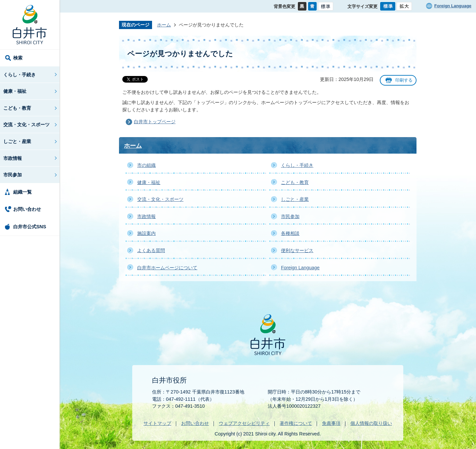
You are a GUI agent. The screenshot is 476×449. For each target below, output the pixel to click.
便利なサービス (297, 250)
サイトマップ (157, 423)
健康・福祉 (15, 91)
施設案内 (146, 233)
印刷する (404, 80)
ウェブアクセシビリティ (244, 423)
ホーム (164, 25)
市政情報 (13, 158)
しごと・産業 (17, 141)
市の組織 (146, 165)
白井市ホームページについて (167, 268)
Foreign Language (453, 6)
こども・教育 (17, 108)
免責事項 (331, 423)
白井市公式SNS (30, 227)
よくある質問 (151, 250)
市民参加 (13, 175)
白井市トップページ (155, 122)
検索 (18, 58)
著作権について (296, 423)
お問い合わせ (27, 209)
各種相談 (290, 233)
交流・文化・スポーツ (26, 125)
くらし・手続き (20, 75)
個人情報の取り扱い (371, 423)
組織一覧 (22, 192)
